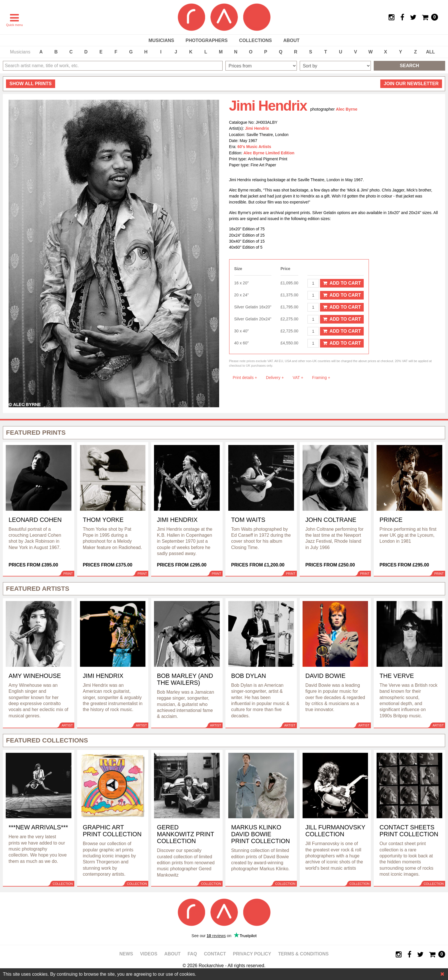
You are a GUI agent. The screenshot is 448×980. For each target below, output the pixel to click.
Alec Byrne (346, 109)
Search (409, 66)
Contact (215, 954)
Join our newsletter (411, 84)
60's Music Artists (254, 147)
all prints (31, 84)
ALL (430, 52)
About (291, 40)
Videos (149, 954)
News (126, 954)
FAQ (192, 954)
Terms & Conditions (303, 954)
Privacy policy (252, 954)
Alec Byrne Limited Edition (269, 153)
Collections (256, 40)
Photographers (206, 40)
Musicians (161, 40)
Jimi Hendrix (257, 128)
